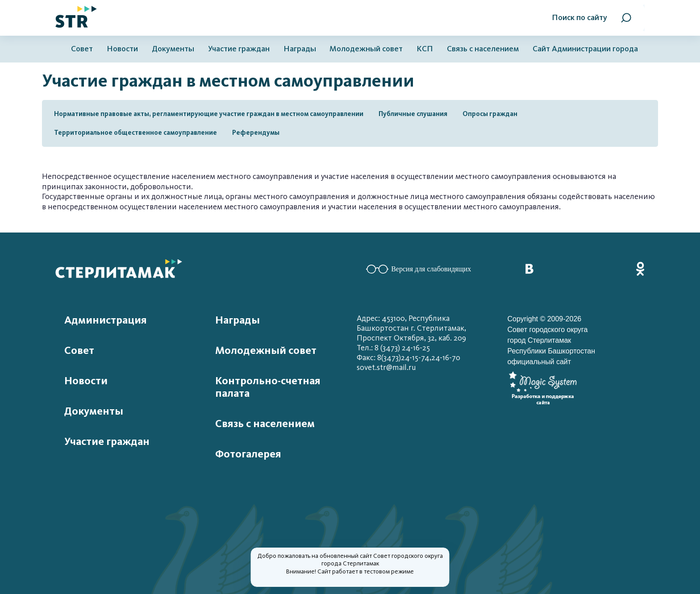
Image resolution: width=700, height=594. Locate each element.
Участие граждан (239, 49)
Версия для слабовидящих (419, 269)
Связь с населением (483, 49)
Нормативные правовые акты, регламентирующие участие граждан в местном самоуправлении (209, 114)
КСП (425, 49)
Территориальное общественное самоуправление (135, 133)
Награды (300, 49)
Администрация (106, 320)
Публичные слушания (413, 114)
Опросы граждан (490, 114)
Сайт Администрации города (585, 49)
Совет (82, 49)
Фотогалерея (248, 454)
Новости (122, 49)
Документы (173, 49)
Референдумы (256, 133)
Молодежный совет (366, 49)
